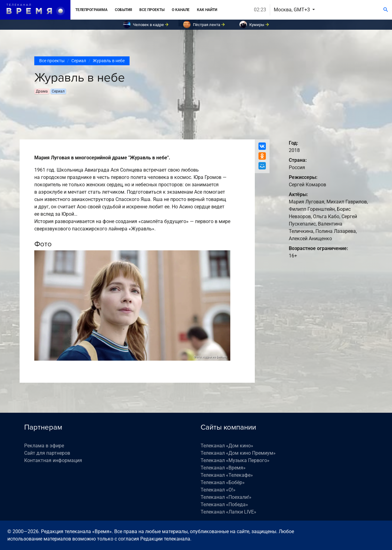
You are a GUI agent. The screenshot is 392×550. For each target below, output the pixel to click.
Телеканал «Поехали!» (226, 497)
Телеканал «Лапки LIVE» (228, 512)
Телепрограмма (91, 10)
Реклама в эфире (44, 446)
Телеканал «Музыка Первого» (235, 460)
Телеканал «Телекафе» (227, 475)
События (123, 10)
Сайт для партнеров (47, 453)
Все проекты (152, 10)
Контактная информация (53, 460)
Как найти (207, 10)
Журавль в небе (109, 61)
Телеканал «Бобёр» (223, 482)
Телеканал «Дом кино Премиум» (238, 453)
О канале (181, 10)
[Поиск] (386, 10)
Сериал (79, 61)
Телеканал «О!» (218, 490)
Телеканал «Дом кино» (227, 446)
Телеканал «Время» (223, 468)
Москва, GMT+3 (292, 10)
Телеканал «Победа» (224, 504)
